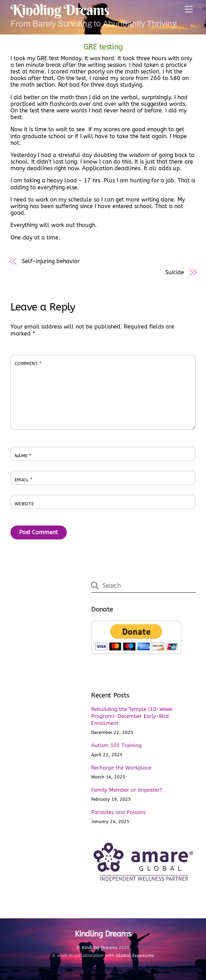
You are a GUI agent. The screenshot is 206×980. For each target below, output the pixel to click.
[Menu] (189, 10)
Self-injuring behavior (51, 261)
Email (24, 480)
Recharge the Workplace (121, 768)
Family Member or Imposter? (127, 790)
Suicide (175, 272)
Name (23, 456)
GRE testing (103, 47)
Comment (28, 363)
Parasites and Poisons (118, 812)
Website (24, 504)
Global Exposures (135, 955)
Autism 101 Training (116, 745)
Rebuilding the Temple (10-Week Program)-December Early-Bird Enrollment (132, 716)
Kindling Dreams (100, 947)
